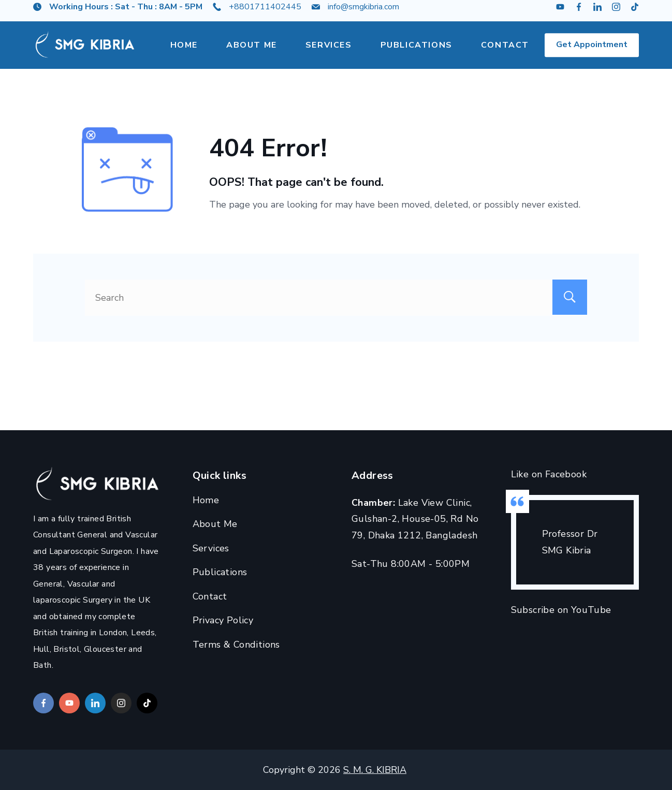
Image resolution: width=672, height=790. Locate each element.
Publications (417, 53)
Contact (505, 53)
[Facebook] (579, 14)
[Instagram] (616, 14)
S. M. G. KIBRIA (375, 770)
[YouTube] (560, 14)
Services (329, 53)
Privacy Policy (223, 620)
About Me (252, 53)
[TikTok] (635, 14)
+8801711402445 (265, 14)
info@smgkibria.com (363, 14)
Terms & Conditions (236, 645)
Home (184, 53)
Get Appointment (592, 52)
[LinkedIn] (597, 14)
